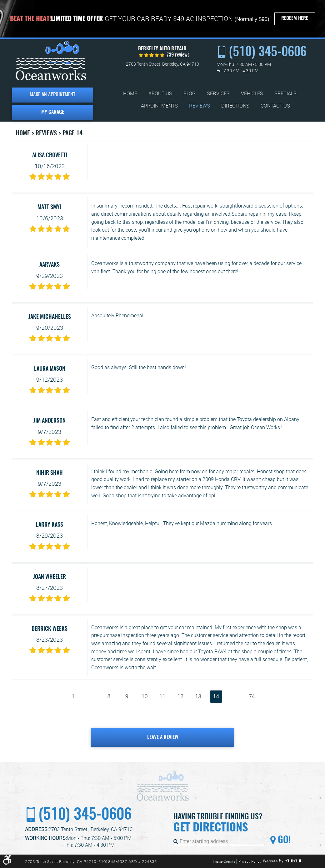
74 (252, 696)
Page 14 (72, 133)
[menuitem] (130, 94)
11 (162, 696)
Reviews (200, 106)
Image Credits (224, 861)
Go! (283, 840)
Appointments (159, 106)
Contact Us (275, 106)
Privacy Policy (250, 861)
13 (198, 696)
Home (130, 94)
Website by (282, 861)
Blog (190, 94)
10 (145, 696)
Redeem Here (295, 18)
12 (180, 696)
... (91, 696)
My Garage (53, 112)
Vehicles (252, 94)
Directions (235, 106)
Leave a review (163, 737)
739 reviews (177, 55)
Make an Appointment (52, 95)
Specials (285, 94)
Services (218, 94)
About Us (160, 94)
